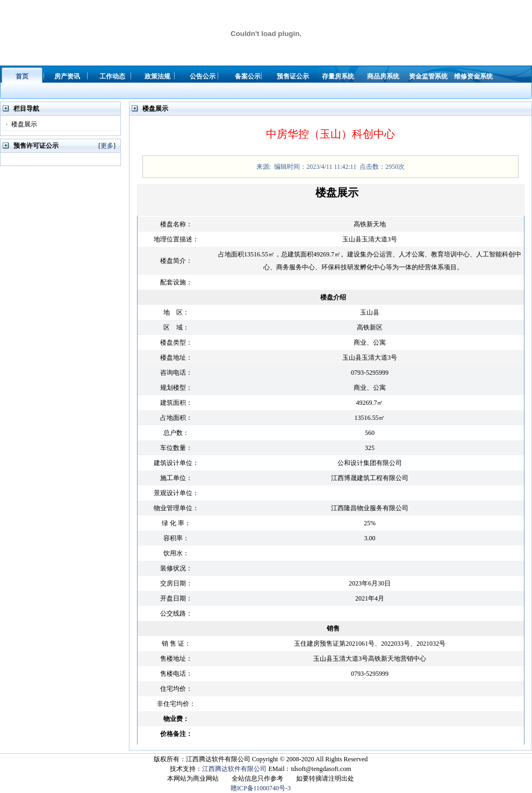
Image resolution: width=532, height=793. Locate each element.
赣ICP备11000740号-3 (261, 788)
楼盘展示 (20, 124)
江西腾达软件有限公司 (234, 769)
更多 (107, 146)
